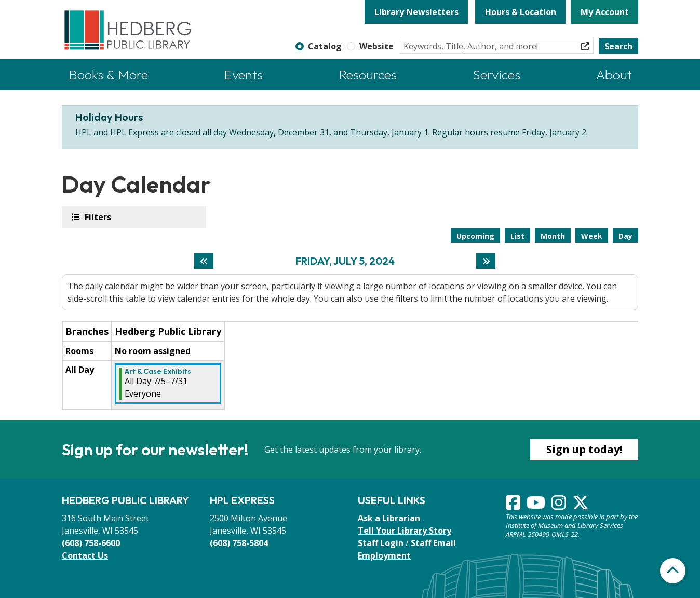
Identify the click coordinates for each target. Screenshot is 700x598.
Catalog (325, 46)
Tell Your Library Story (405, 531)
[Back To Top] (673, 571)
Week (592, 236)
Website (376, 46)
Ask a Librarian (389, 518)
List (517, 236)
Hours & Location (521, 12)
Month (553, 236)
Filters (97, 217)
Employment (384, 555)
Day (625, 236)
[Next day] (486, 261)
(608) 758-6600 (91, 543)
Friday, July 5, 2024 (345, 261)
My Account (605, 12)
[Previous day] (204, 261)
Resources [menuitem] (368, 74)
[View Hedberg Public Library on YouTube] (537, 506)
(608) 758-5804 (240, 543)
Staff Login (381, 543)
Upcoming (475, 236)
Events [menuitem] (243, 74)
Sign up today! (584, 449)
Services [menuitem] (496, 74)
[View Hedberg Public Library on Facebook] (514, 506)
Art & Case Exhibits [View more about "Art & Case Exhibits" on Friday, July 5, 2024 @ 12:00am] (158, 371)
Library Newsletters (416, 12)
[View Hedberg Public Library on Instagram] (560, 506)
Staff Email (433, 543)
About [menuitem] (614, 74)
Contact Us (85, 555)
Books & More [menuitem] (108, 74)
